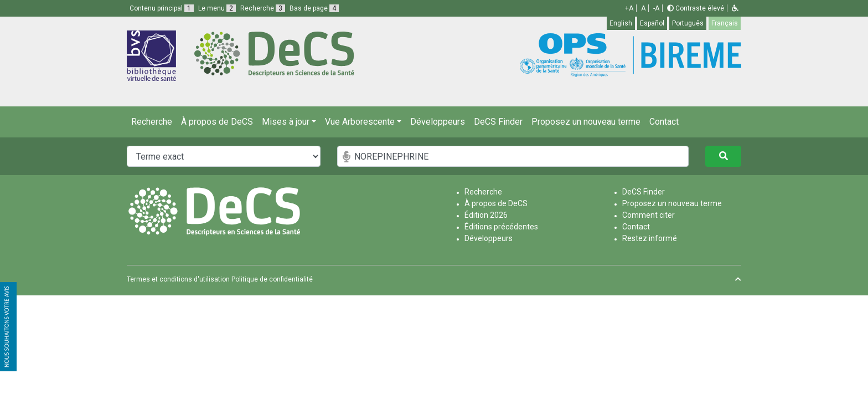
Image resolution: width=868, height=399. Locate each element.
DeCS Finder (498, 122)
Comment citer (649, 215)
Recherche (152, 122)
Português (688, 23)
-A (656, 8)
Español (652, 23)
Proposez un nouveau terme (586, 122)
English (621, 23)
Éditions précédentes (501, 227)
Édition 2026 (486, 215)
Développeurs (438, 122)
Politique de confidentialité (272, 279)
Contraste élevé (696, 8)
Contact (664, 122)
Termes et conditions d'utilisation (178, 279)
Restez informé (650, 238)
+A (629, 8)
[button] (735, 8)
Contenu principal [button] (162, 8)
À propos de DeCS (217, 122)
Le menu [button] (217, 8)
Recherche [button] (263, 8)
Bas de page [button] (314, 8)
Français (725, 23)
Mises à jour (286, 122)
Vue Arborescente (360, 122)
